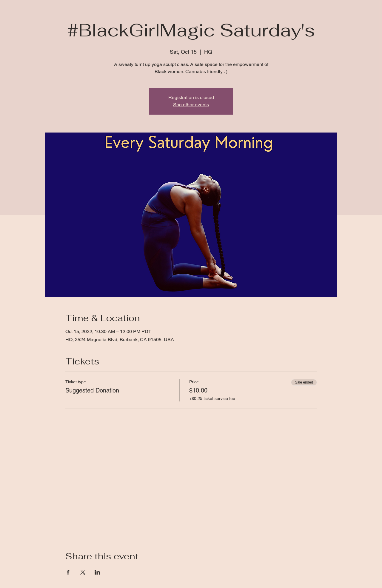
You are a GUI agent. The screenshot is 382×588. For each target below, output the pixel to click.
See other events (191, 105)
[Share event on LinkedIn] (97, 572)
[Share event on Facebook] (68, 572)
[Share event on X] (83, 572)
